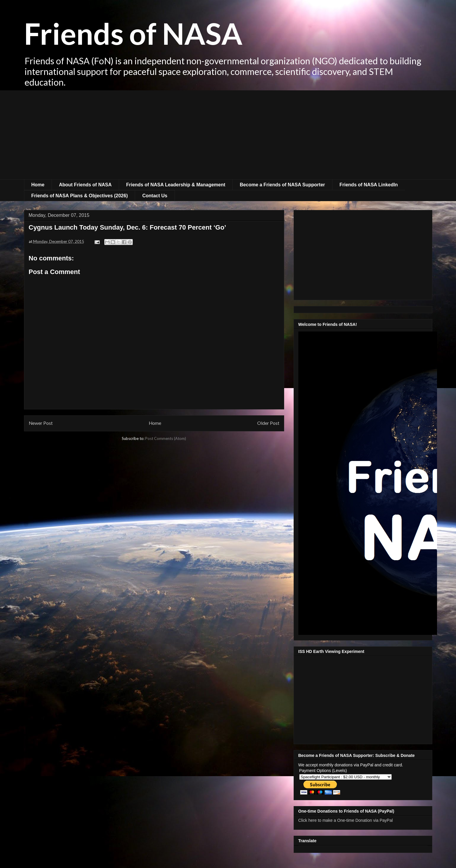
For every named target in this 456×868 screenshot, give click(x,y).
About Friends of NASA (85, 185)
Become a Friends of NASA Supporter (282, 185)
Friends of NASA (133, 33)
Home (38, 185)
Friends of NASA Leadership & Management (176, 185)
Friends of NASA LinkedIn (369, 185)
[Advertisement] (228, 135)
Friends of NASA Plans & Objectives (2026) (80, 196)
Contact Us (155, 196)
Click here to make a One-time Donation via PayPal (346, 820)
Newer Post (41, 423)
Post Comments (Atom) (166, 438)
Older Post (268, 423)
